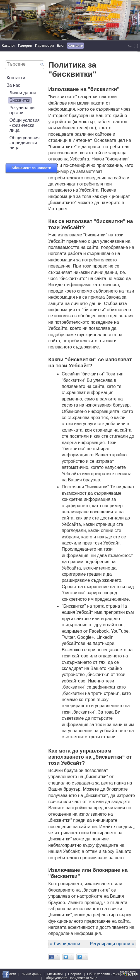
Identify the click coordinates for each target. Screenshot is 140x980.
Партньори (44, 46)
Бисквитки (20, 100)
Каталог (8, 46)
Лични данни (23, 93)
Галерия (25, 46)
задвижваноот (129, 973)
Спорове (75, 974)
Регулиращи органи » (112, 944)
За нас (14, 85)
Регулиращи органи (22, 110)
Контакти (76, 46)
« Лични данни (65, 944)
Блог (61, 46)
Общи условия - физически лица (25, 125)
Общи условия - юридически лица (25, 143)
